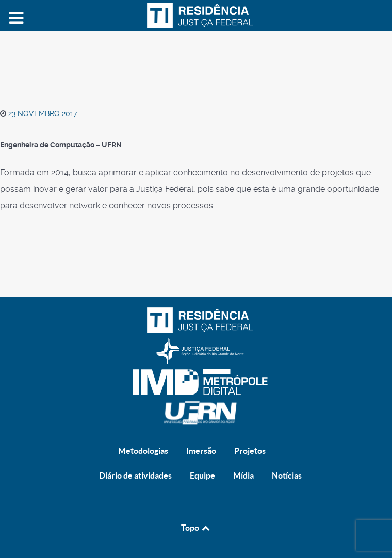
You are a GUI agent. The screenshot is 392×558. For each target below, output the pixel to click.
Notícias (287, 475)
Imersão (201, 451)
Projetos (250, 451)
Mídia (243, 475)
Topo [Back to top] (196, 528)
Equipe (202, 475)
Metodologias (143, 451)
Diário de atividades (135, 475)
